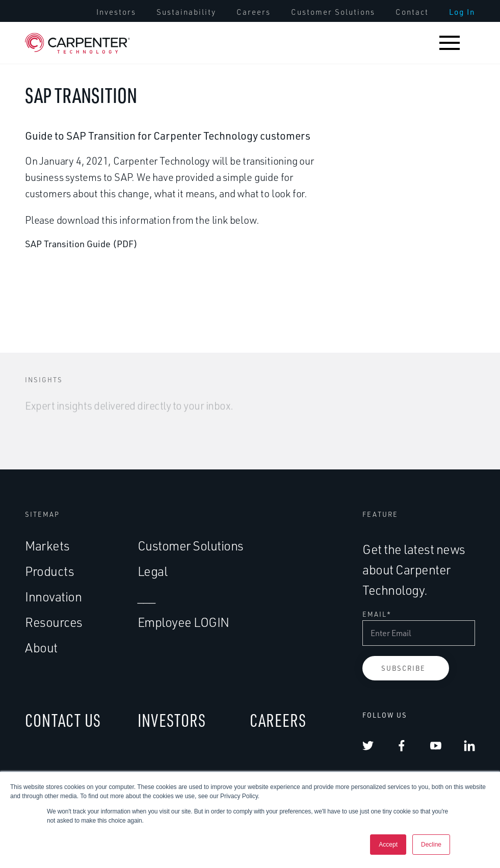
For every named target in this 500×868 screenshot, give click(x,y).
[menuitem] (116, 12)
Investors (116, 12)
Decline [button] (431, 845)
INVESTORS (172, 720)
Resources (54, 622)
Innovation (53, 597)
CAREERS (278, 720)
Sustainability (186, 12)
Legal (153, 571)
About (41, 648)
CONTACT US (63, 720)
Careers (254, 12)
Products (49, 571)
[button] (450, 43)
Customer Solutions (333, 12)
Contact (412, 12)
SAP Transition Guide (68, 244)
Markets (47, 546)
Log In (462, 12)
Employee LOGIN (183, 622)
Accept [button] (388, 845)
